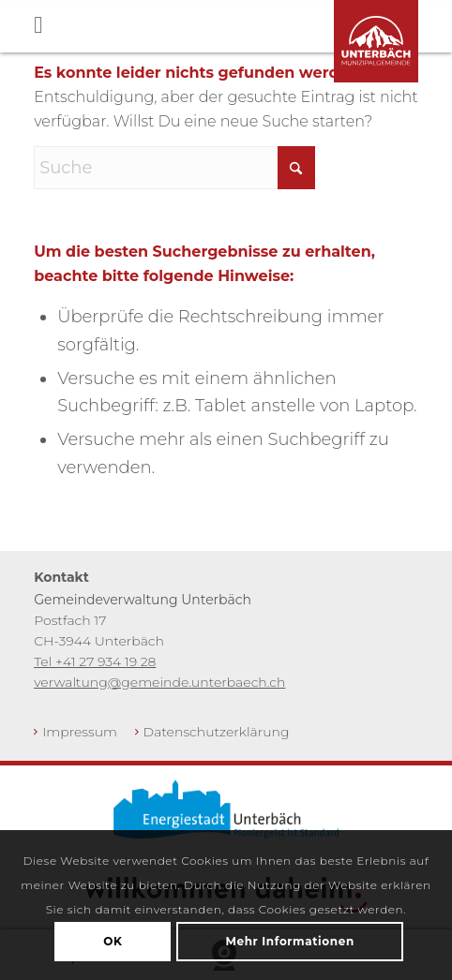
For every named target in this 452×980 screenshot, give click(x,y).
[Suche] (174, 168)
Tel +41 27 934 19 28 (95, 661)
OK (113, 941)
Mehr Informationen (289, 941)
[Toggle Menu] (243, 26)
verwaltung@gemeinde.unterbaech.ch (159, 682)
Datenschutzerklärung (217, 732)
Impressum (80, 732)
